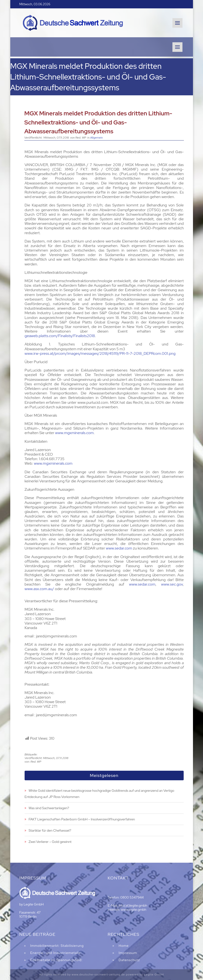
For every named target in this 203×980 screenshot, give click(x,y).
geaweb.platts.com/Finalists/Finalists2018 (60, 336)
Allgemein (97, 138)
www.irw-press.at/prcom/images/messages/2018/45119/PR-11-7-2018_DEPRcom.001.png (100, 353)
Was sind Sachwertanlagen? (49, 808)
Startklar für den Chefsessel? (50, 830)
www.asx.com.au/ (39, 589)
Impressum (128, 953)
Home (124, 946)
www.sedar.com (119, 548)
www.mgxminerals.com (74, 433)
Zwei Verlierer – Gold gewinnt (50, 842)
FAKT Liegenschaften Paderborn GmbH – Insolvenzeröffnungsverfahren (82, 819)
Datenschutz (129, 960)
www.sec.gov (172, 584)
